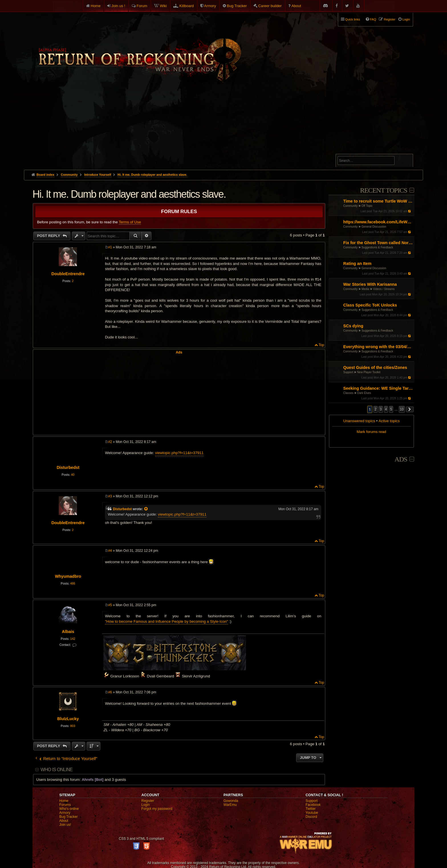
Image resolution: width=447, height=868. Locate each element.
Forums (65, 805)
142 (73, 639)
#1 (110, 247)
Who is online (56, 770)
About (296, 6)
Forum (142, 6)
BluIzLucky (68, 719)
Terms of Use (130, 222)
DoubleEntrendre (68, 274)
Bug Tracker (237, 6)
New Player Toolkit (369, 372)
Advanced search (355, 151)
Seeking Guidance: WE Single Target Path (378, 388)
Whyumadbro (68, 576)
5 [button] (391, 409)
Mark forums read (371, 432)
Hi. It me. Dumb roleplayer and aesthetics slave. (152, 175)
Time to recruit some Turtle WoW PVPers (378, 201)
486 (73, 583)
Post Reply (49, 236)
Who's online (69, 809)
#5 (110, 605)
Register (148, 801)
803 (73, 726)
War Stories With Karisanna (370, 284)
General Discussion (374, 227)
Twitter (311, 809)
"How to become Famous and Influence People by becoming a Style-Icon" (166, 621)
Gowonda (231, 801)
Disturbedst (68, 467)
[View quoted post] (146, 509)
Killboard (187, 6)
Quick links (353, 19)
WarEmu (230, 805)
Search (405, 162)
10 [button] (402, 409)
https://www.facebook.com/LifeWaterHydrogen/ (378, 222)
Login (146, 805)
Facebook (313, 805)
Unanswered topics (359, 421)
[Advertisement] (223, 127)
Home (96, 6)
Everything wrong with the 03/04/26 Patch (378, 347)
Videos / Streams (384, 289)
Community (351, 206)
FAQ (373, 19)
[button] (410, 409)
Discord (311, 817)
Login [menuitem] (406, 19)
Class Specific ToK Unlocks (370, 305)
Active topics (389, 421)
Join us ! (118, 6)
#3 (110, 496)
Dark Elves (364, 393)
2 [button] (376, 409)
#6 (110, 692)
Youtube (312, 813)
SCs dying (353, 326)
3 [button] (381, 409)
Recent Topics (384, 190)
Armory (210, 6)
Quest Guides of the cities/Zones (375, 367)
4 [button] (386, 409)
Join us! (65, 825)
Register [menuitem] (389, 19)
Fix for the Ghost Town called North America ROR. (378, 243)
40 (73, 475)
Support (348, 372)
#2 (110, 442)
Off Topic (367, 206)
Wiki (163, 6)
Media (365, 289)
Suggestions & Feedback (377, 247)
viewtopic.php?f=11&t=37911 (179, 453)
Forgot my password (157, 809)
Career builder (270, 6)
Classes (348, 393)
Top (321, 345)
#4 (110, 551)
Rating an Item (357, 264)
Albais (68, 632)
